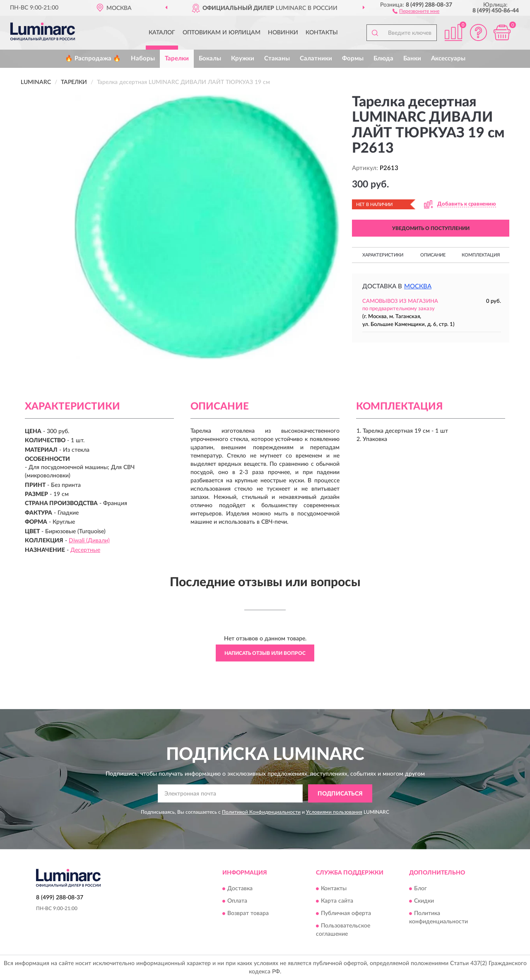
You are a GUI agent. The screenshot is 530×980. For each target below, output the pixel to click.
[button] (416, 11)
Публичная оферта (346, 913)
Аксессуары (448, 59)
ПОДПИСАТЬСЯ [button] (340, 794)
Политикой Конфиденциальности (261, 812)
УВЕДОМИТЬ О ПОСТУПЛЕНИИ (431, 228)
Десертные (85, 550)
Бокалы (210, 59)
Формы (353, 59)
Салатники (316, 59)
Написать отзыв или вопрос (265, 653)
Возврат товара (248, 913)
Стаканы (277, 59)
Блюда (383, 59)
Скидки (424, 901)
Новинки (283, 33)
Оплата (237, 901)
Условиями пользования (334, 812)
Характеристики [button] (383, 255)
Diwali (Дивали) (89, 541)
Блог (420, 889)
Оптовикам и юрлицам (222, 33)
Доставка (240, 889)
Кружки (243, 59)
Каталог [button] (162, 33)
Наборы (143, 59)
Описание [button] (433, 255)
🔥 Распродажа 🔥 (93, 59)
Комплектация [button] (481, 255)
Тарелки (177, 59)
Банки (412, 59)
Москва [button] (418, 286)
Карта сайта (337, 901)
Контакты (322, 33)
